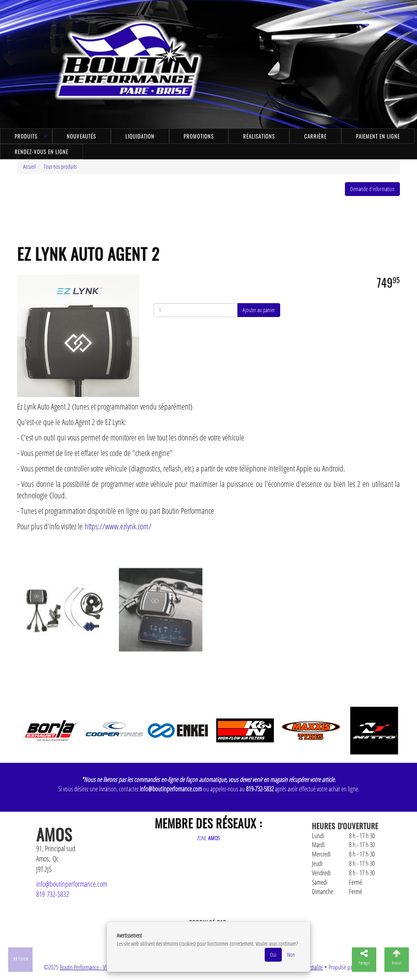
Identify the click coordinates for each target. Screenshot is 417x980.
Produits (26, 136)
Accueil (30, 166)
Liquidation (140, 136)
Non (291, 955)
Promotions (199, 136)
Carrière (315, 136)
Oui (273, 955)
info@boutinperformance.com (72, 884)
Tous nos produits (60, 166)
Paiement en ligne (378, 136)
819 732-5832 (53, 894)
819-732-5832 (260, 789)
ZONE (208, 838)
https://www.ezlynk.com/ (118, 526)
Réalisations (259, 136)
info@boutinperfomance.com (171, 789)
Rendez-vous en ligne (42, 152)
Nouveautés (81, 136)
